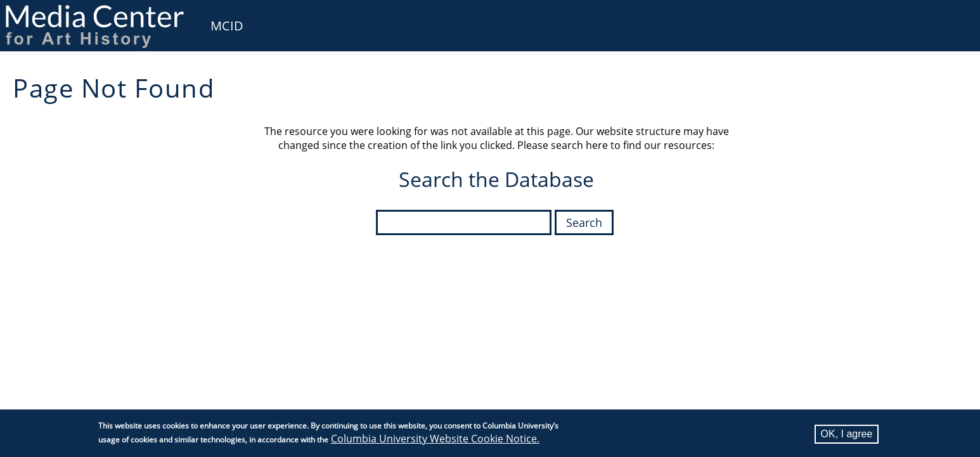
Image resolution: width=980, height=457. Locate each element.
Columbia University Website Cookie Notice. (435, 439)
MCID (227, 26)
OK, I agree (847, 434)
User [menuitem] (956, 18)
